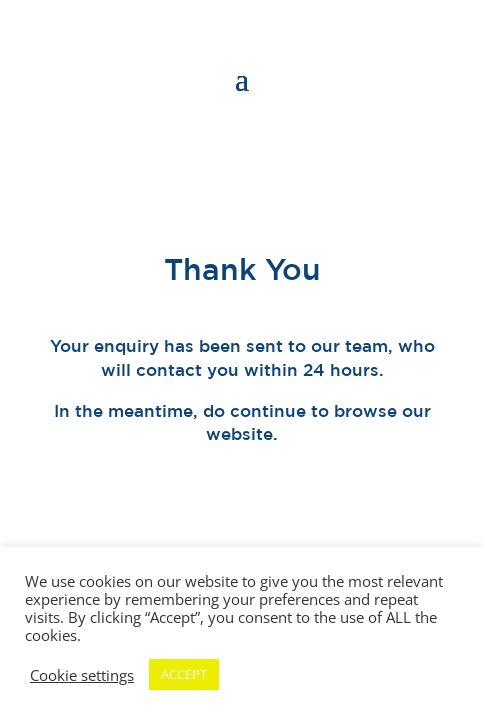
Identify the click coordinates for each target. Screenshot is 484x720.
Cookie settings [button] (82, 675)
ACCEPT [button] (184, 674)
